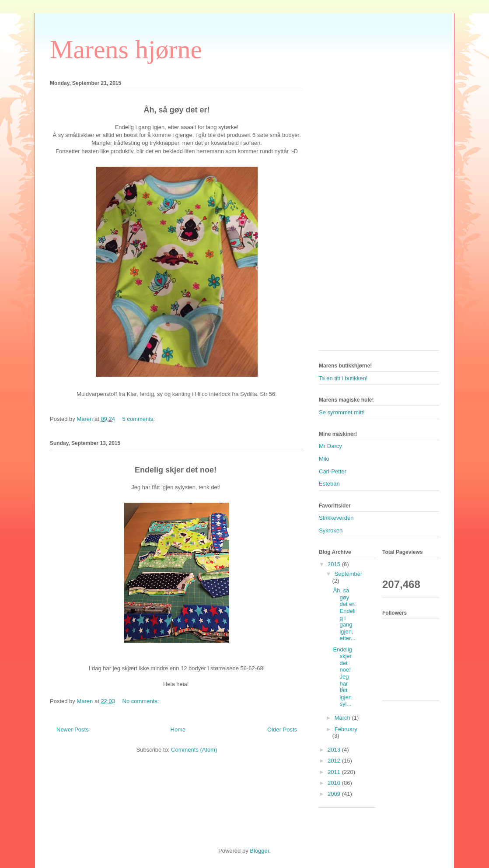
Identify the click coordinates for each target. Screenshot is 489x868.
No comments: (141, 701)
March (343, 718)
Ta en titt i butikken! (343, 378)
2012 (335, 761)
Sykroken (331, 530)
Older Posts (282, 730)
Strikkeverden (336, 518)
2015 (335, 564)
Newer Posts (73, 730)
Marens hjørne (126, 49)
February (346, 729)
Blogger (259, 851)
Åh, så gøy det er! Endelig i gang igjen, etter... (344, 614)
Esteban (329, 484)
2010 (335, 783)
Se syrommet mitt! (342, 412)
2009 (335, 794)
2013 (335, 750)
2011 (335, 772)
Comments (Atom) (194, 750)
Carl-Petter (333, 471)
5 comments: (140, 419)
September (349, 574)
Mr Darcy (330, 446)
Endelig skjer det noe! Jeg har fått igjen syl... (342, 677)
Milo (324, 459)
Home (178, 730)
